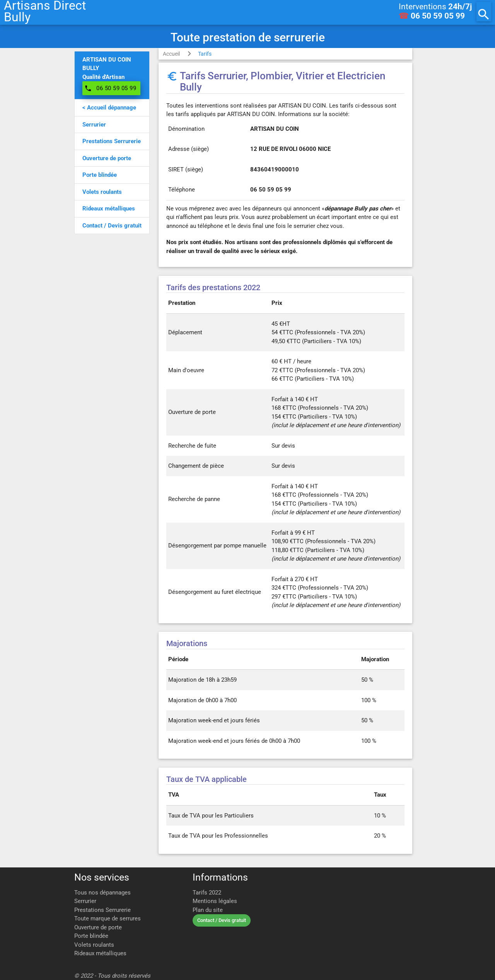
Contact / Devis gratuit (222, 920)
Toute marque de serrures (108, 918)
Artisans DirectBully (45, 12)
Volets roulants (94, 945)
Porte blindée (91, 936)
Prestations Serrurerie (102, 910)
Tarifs (205, 54)
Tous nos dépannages (102, 893)
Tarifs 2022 (207, 893)
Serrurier (85, 901)
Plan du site (208, 910)
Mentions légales (215, 901)
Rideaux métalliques (100, 953)
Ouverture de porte (98, 927)
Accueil (171, 54)
